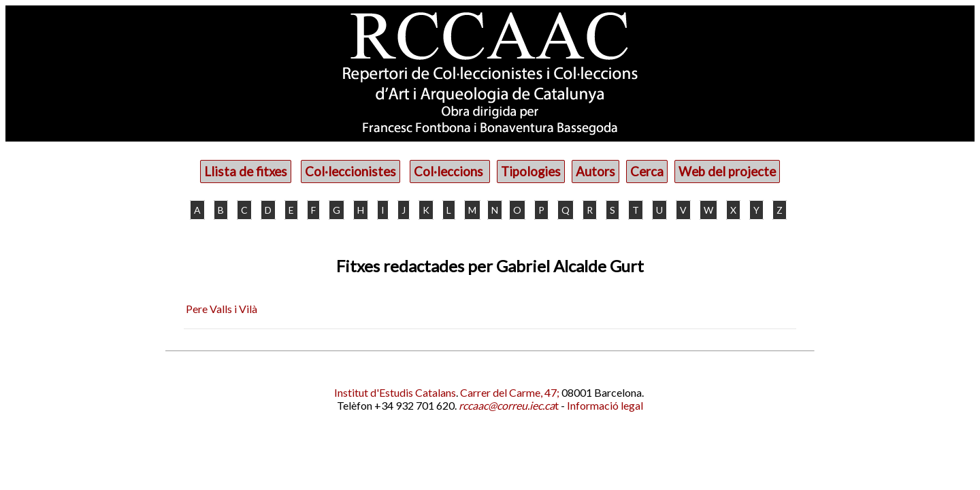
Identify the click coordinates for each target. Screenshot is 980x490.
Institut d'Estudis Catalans (395, 392)
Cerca (647, 171)
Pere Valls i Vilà (222, 309)
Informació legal (605, 405)
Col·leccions (450, 171)
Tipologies (531, 171)
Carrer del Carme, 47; (510, 392)
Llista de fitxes (246, 171)
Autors (595, 171)
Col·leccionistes (350, 171)
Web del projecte (727, 171)
